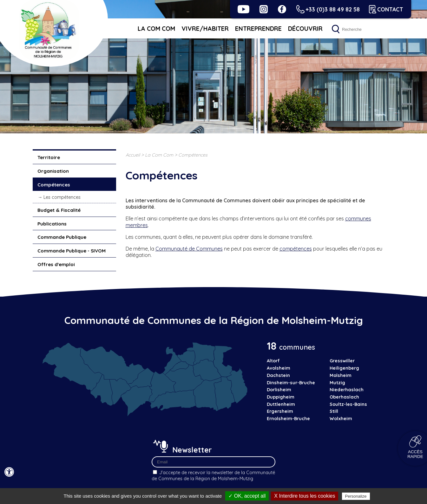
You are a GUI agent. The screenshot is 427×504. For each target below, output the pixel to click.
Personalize (356, 496)
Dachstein (278, 375)
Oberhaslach (344, 397)
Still (334, 411)
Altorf (273, 361)
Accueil (133, 155)
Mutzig (337, 383)
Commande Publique (62, 237)
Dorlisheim (279, 390)
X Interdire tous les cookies (305, 496)
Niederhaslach (347, 390)
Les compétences (62, 197)
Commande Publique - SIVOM (72, 251)
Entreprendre (258, 29)
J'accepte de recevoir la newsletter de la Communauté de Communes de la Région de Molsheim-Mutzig (213, 476)
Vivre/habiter (205, 29)
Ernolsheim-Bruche (288, 419)
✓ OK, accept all (247, 496)
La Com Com (156, 29)
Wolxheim (341, 419)
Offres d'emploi (56, 264)
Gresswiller (342, 361)
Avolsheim (279, 368)
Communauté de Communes (189, 249)
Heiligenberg (344, 368)
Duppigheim (281, 397)
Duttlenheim (281, 404)
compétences (296, 249)
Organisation (53, 171)
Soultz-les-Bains (348, 404)
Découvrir (305, 29)
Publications (52, 224)
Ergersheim (280, 411)
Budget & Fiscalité (59, 210)
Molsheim (341, 375)
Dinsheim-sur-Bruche (291, 383)
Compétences (54, 185)
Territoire (49, 157)
